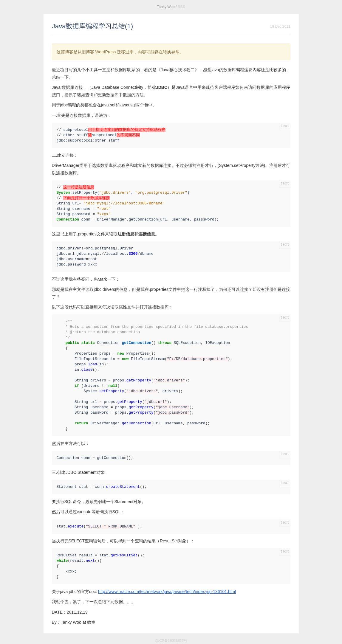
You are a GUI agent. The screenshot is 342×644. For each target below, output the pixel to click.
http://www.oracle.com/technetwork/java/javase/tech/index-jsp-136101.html (167, 592)
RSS (181, 7)
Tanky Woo (166, 7)
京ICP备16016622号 (171, 641)
